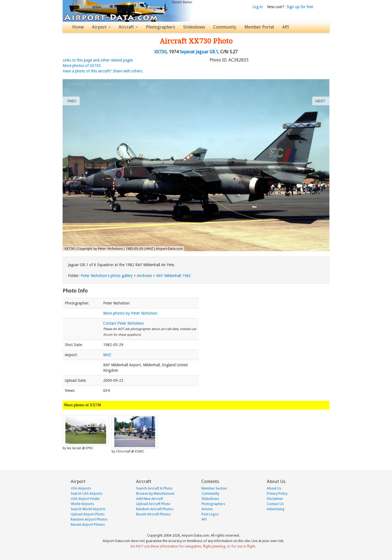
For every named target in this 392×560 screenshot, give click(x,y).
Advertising (276, 509)
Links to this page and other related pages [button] (98, 60)
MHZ (107, 355)
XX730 (160, 52)
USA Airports (81, 488)
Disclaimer (275, 499)
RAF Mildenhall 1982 (174, 276)
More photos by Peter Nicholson (130, 313)
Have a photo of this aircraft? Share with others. (103, 71)
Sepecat (187, 52)
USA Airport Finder (85, 499)
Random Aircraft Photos (155, 509)
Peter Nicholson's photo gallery (107, 276)
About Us (274, 488)
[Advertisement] (269, 322)
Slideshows (194, 27)
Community (225, 27)
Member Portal (259, 27)
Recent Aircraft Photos (153, 514)
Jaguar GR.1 (207, 52)
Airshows (144, 276)
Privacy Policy (277, 493)
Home (78, 27)
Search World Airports (88, 509)
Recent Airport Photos (88, 524)
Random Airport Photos (89, 519)
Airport (101, 27)
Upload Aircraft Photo (153, 504)
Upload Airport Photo (88, 514)
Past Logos (210, 514)
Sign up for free (300, 7)
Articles (207, 509)
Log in (258, 7)
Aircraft (128, 27)
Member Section (214, 488)
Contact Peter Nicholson (123, 323)
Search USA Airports (87, 493)
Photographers (160, 27)
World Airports (82, 504)
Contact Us (275, 504)
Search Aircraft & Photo (154, 488)
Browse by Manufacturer (155, 493)
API (286, 27)
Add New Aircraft (150, 499)
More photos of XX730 (82, 66)
